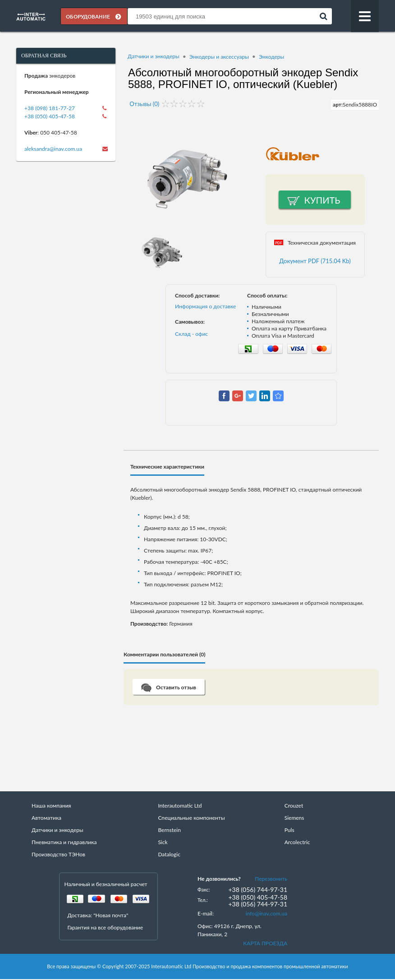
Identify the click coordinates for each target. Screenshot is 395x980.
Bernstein (169, 830)
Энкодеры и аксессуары (219, 57)
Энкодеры (271, 57)
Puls (289, 830)
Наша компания (51, 806)
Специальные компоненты (191, 818)
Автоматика (46, 818)
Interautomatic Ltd (180, 806)
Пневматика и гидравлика (64, 843)
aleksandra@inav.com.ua (53, 150)
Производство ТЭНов (58, 855)
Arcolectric (297, 843)
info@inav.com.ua (266, 914)
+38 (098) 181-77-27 (50, 109)
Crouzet (294, 806)
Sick (163, 843)
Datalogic (169, 855)
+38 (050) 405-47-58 (50, 117)
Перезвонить (271, 879)
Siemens (294, 818)
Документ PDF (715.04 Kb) (315, 261)
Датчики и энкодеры (154, 57)
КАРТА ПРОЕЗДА (265, 944)
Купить (322, 200)
